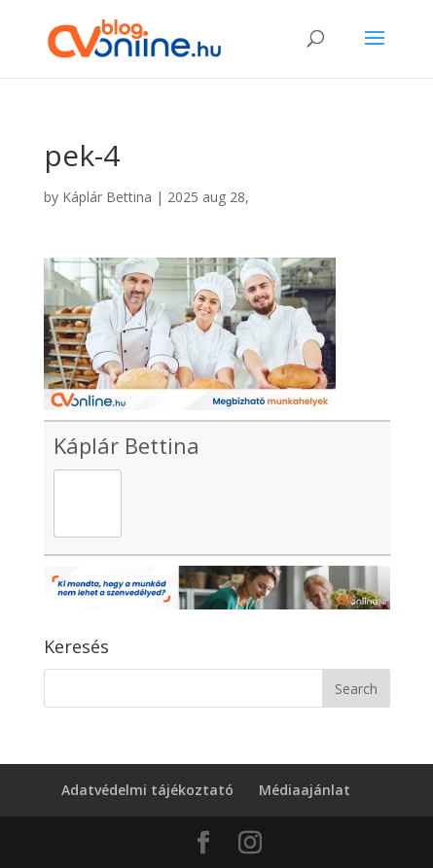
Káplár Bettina (107, 197)
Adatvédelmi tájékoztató (147, 790)
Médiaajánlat (305, 790)
